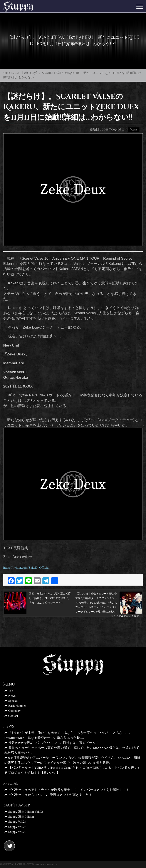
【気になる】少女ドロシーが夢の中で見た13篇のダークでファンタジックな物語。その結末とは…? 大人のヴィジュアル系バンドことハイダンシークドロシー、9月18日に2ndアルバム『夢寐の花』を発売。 (109, 598)
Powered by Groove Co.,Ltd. (46, 864)
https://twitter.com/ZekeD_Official (26, 568)
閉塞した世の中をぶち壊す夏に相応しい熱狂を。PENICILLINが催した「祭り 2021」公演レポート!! (37, 598)
